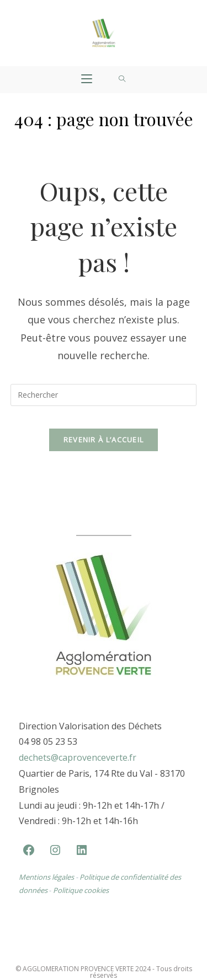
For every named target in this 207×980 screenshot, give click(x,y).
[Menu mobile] (87, 80)
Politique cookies (81, 891)
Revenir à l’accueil (104, 440)
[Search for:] (122, 80)
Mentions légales (46, 878)
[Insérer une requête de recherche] (104, 395)
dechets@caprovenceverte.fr (78, 759)
